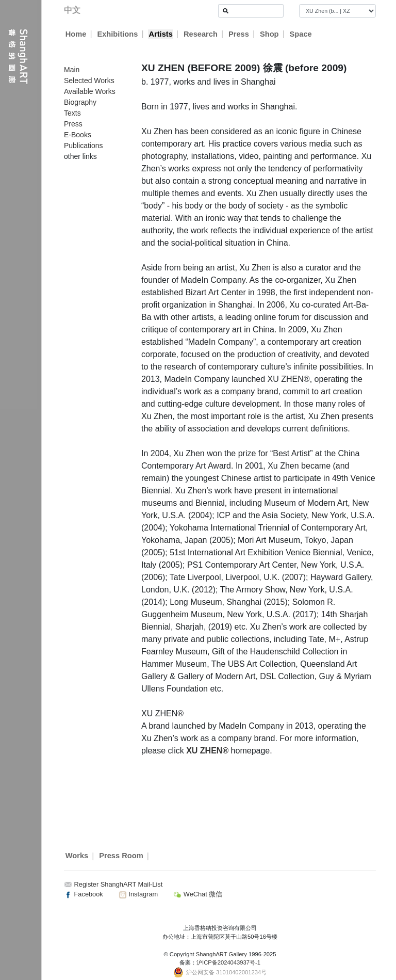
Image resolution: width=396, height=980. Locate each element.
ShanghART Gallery (221, 954)
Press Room (121, 856)
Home (76, 34)
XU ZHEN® (207, 751)
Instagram (138, 894)
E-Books (78, 135)
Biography (80, 102)
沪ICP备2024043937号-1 (228, 962)
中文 (72, 10)
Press (239, 34)
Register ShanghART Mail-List (119, 884)
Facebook (84, 894)
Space (301, 34)
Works (77, 856)
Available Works (90, 91)
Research (201, 34)
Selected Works (89, 81)
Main (72, 70)
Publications (84, 146)
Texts (72, 113)
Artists (160, 34)
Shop (269, 34)
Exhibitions (117, 34)
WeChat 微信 (198, 894)
